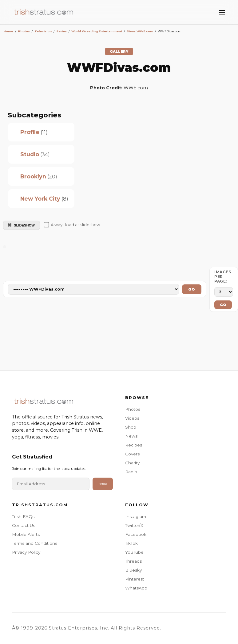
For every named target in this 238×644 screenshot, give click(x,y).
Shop (131, 427)
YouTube (134, 552)
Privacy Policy (26, 552)
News (131, 436)
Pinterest (135, 579)
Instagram (136, 516)
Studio (30, 154)
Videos (132, 418)
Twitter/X (134, 525)
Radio (131, 472)
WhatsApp (136, 588)
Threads (133, 561)
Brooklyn (33, 176)
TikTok (131, 543)
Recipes (134, 445)
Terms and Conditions (35, 543)
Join (103, 484)
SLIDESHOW (22, 225)
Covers (132, 454)
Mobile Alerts (26, 534)
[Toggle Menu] (222, 12)
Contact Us (24, 525)
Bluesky (133, 570)
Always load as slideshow (72, 225)
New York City (40, 199)
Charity (132, 463)
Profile (30, 132)
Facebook (136, 534)
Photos (133, 409)
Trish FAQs (23, 516)
